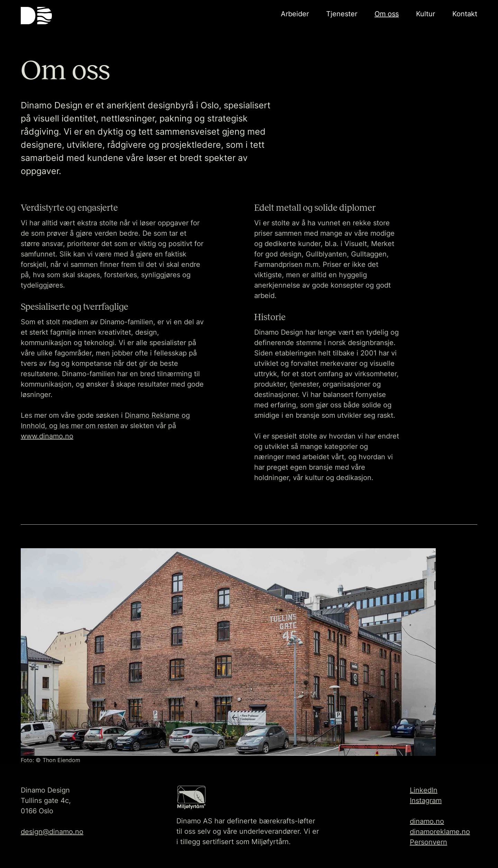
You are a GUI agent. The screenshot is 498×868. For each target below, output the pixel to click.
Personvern (428, 842)
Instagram (426, 801)
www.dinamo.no (47, 436)
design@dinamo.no (52, 832)
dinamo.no (427, 821)
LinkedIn (424, 790)
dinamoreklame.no (440, 832)
